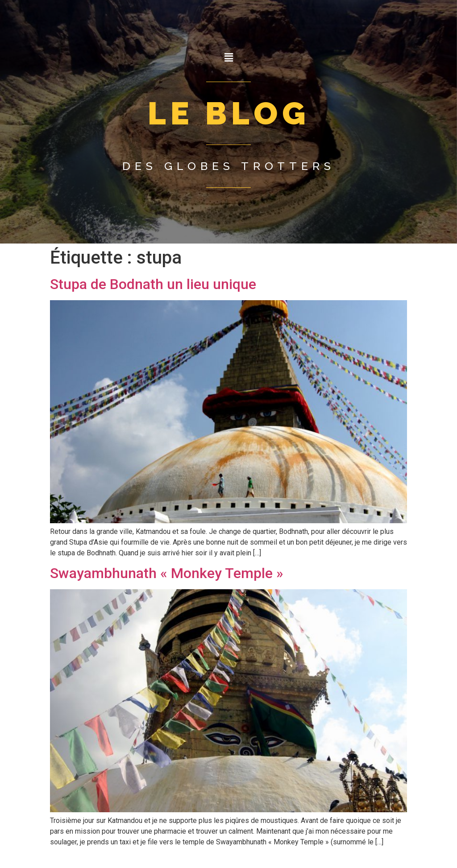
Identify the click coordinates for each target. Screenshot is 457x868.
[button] (228, 58)
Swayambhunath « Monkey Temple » (167, 573)
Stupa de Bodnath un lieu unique (153, 284)
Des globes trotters (229, 166)
